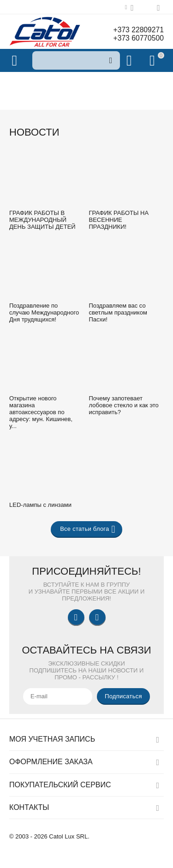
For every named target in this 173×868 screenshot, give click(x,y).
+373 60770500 (138, 38)
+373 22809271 (138, 30)
